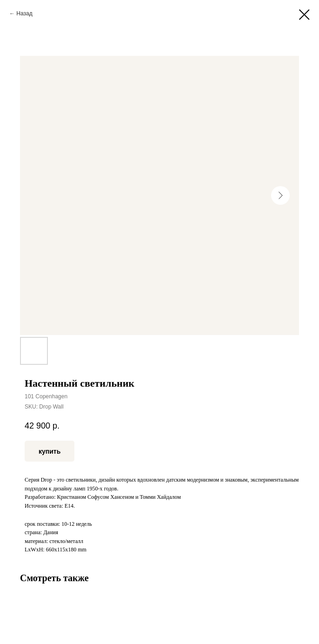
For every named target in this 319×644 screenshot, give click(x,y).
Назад (24, 13)
